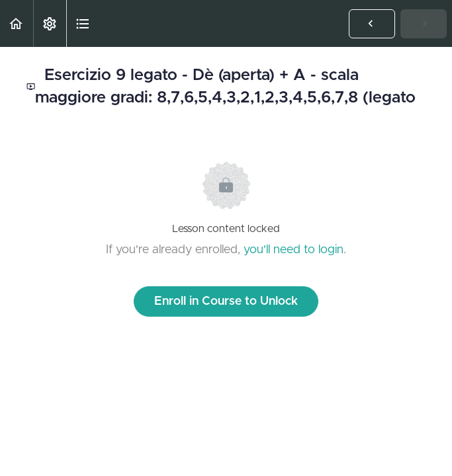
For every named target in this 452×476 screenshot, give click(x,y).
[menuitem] (50, 23)
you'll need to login (294, 250)
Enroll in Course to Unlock (226, 301)
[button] (17, 23)
